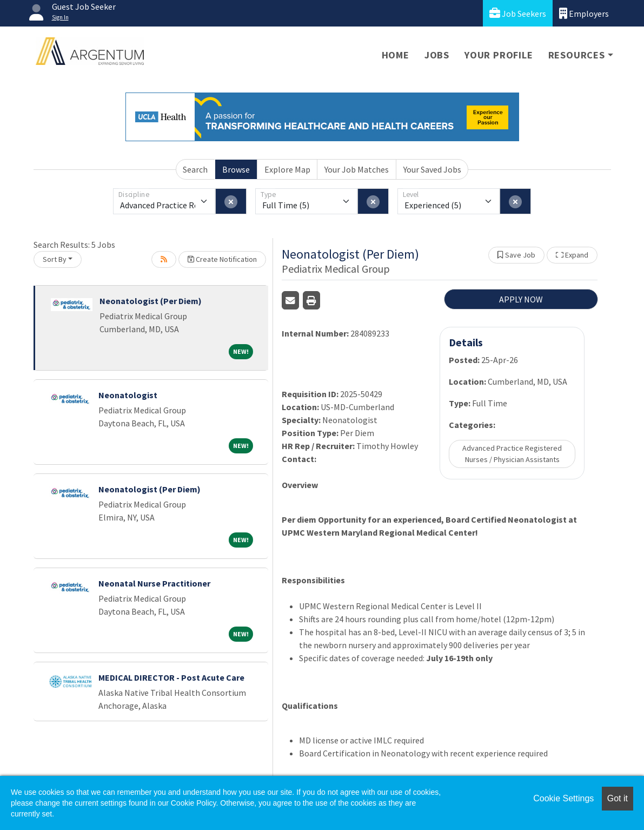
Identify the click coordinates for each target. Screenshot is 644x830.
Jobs (437, 55)
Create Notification (222, 259)
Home (396, 55)
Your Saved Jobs (432, 169)
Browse (236, 169)
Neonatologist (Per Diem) (151, 301)
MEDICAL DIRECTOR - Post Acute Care (171, 677)
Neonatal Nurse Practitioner (154, 583)
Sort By (55, 259)
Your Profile (499, 55)
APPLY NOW (521, 299)
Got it (618, 798)
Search (195, 169)
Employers (584, 13)
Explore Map (287, 169)
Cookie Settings (563, 798)
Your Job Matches (357, 169)
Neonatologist (128, 395)
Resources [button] (577, 55)
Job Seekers (518, 13)
